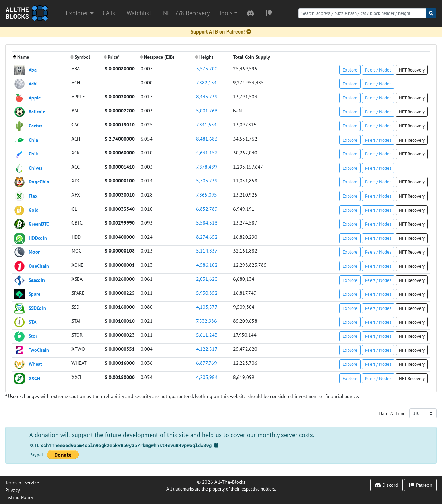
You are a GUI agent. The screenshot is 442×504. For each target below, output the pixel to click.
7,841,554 (206, 125)
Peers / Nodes (378, 70)
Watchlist (139, 13)
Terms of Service (22, 482)
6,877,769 (206, 363)
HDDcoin (38, 237)
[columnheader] (41, 57)
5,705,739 (207, 180)
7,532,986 (206, 321)
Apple (35, 97)
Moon (35, 252)
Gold (34, 210)
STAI (33, 322)
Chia (33, 139)
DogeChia (39, 182)
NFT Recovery (412, 70)
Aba (33, 69)
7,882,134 (206, 82)
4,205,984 (207, 377)
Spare (35, 294)
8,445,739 (207, 97)
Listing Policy (19, 497)
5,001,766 (207, 110)
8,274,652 (207, 237)
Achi (33, 83)
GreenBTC (39, 224)
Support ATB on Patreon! (221, 32)
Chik (33, 154)
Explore (350, 70)
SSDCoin (37, 308)
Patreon (420, 485)
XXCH (34, 378)
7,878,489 (206, 167)
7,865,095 (206, 195)
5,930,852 (207, 293)
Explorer (80, 13)
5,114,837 (207, 251)
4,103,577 (207, 307)
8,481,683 (207, 139)
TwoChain (39, 350)
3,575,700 (207, 69)
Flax (33, 196)
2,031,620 (207, 279)
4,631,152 (207, 153)
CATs (109, 13)
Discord (386, 485)
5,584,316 (207, 223)
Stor (33, 336)
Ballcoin (37, 111)
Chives (36, 167)
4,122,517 (207, 349)
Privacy (13, 490)
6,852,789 (207, 209)
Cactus (36, 126)
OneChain (39, 266)
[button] (228, 13)
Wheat (35, 364)
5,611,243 (207, 335)
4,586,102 (207, 265)
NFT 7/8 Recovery (186, 13)
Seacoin (37, 280)
